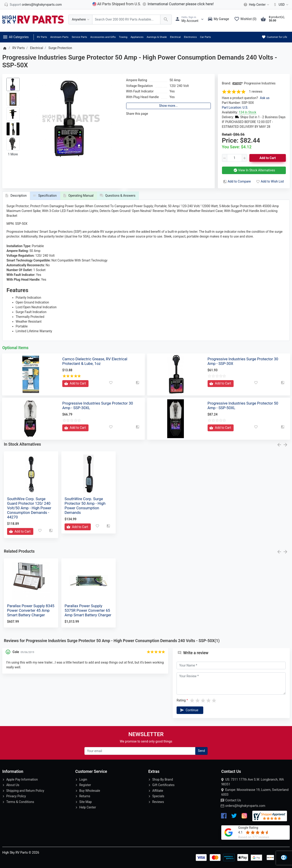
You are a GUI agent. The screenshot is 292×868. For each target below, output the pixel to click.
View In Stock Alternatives (254, 170)
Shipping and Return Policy (25, 791)
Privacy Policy (16, 796)
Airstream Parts (59, 37)
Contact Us (233, 800)
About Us (13, 785)
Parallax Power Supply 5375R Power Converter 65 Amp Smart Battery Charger (88, 610)
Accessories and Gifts (103, 37)
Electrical (175, 37)
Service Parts (79, 37)
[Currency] (280, 5)
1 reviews (256, 92)
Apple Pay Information (22, 779)
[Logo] (33, 19)
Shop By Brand (163, 779)
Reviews (158, 802)
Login (83, 779)
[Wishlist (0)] (246, 19)
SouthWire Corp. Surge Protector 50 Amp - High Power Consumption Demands (85, 506)
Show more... (168, 106)
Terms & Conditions (20, 802)
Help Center (87, 807)
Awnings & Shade (157, 37)
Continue (189, 710)
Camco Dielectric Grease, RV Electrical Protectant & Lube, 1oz (95, 361)
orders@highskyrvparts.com (245, 806)
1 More (13, 154)
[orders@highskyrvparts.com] (33, 5)
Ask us (265, 98)
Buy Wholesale (90, 791)
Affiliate (158, 791)
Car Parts (206, 37)
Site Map (85, 802)
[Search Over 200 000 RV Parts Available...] (126, 20)
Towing (123, 37)
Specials (158, 796)
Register (85, 785)
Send (201, 751)
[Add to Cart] (75, 384)
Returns (85, 796)
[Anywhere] (80, 20)
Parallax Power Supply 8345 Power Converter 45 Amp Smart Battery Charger (31, 610)
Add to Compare (237, 181)
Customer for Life (274, 37)
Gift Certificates (163, 785)
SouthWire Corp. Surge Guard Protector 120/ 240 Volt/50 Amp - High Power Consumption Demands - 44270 (29, 508)
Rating (181, 700)
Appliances (137, 37)
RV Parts (42, 37)
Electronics (190, 37)
